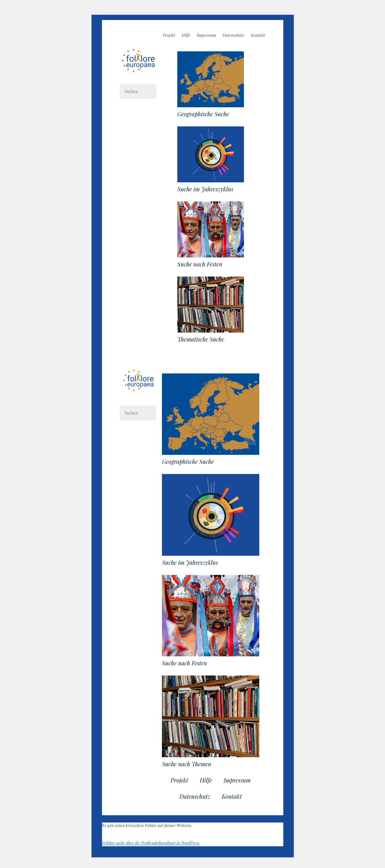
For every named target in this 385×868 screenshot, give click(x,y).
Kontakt (258, 36)
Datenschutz (233, 36)
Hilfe (186, 36)
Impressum (206, 36)
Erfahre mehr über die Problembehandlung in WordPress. (151, 843)
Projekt (169, 36)
